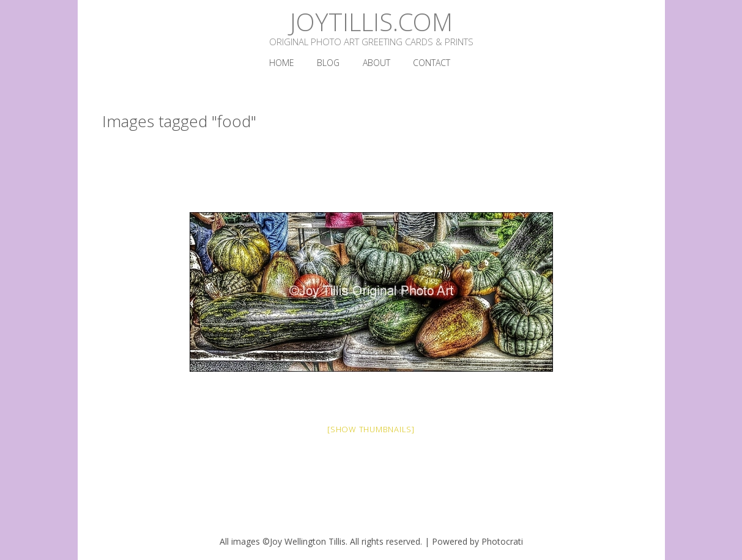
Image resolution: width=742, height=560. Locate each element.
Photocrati (502, 541)
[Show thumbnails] (371, 429)
